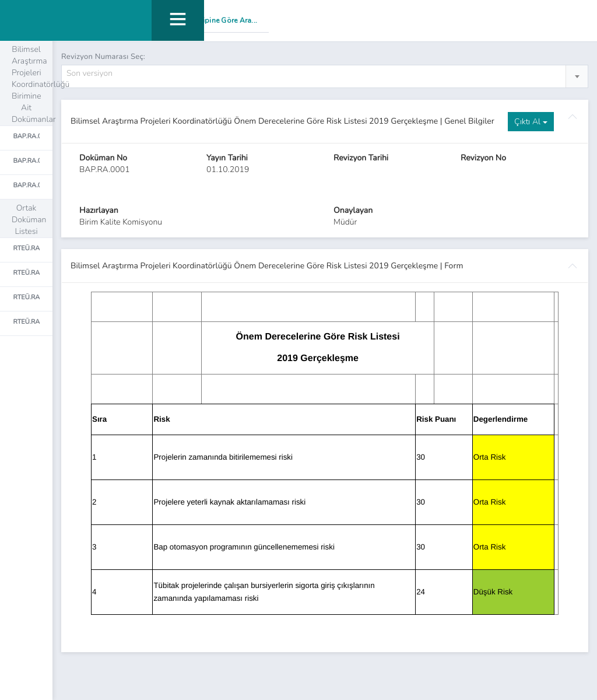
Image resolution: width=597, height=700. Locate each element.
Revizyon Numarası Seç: (103, 57)
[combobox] (325, 77)
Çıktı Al (531, 122)
